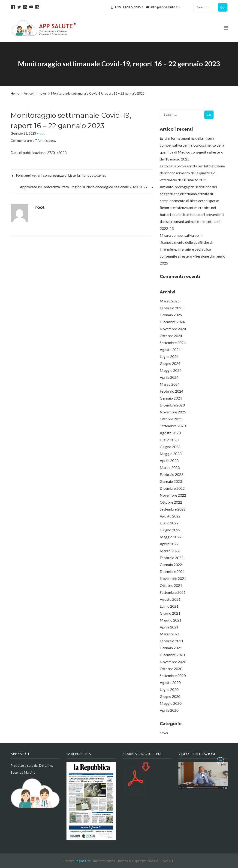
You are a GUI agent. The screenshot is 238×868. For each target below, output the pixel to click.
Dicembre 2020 (172, 655)
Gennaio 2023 (171, 481)
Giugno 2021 (170, 613)
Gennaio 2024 (171, 398)
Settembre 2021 (173, 592)
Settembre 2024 (173, 343)
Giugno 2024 (170, 363)
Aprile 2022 (169, 544)
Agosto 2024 (170, 349)
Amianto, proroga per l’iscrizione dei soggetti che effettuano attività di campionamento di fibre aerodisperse (189, 194)
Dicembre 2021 (172, 571)
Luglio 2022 (169, 523)
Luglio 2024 (169, 356)
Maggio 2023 (171, 454)
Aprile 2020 (169, 710)
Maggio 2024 (171, 370)
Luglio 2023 (169, 440)
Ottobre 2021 (171, 585)
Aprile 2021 (169, 627)
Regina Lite (83, 861)
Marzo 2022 (170, 551)
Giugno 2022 (170, 530)
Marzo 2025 (170, 301)
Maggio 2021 (171, 620)
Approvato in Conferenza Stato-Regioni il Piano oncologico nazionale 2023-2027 (86, 187)
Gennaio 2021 (171, 648)
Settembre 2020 (173, 676)
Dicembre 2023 (172, 405)
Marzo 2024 (170, 384)
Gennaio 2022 (171, 565)
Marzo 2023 (170, 467)
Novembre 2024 (173, 329)
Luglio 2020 (169, 689)
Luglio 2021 (169, 606)
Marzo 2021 (170, 634)
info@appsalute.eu (165, 7)
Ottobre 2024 (171, 336)
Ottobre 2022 (171, 502)
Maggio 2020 (171, 703)
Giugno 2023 (170, 447)
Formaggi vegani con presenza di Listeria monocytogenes (59, 175)
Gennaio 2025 (171, 315)
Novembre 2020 (173, 662)
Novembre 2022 (173, 495)
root (42, 133)
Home (15, 93)
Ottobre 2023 (171, 419)
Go (223, 8)
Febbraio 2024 (172, 391)
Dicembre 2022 (172, 488)
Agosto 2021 (170, 599)
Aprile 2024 (169, 377)
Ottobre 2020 (171, 669)
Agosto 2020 (170, 682)
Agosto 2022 (170, 516)
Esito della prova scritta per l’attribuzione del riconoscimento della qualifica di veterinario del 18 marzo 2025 (192, 173)
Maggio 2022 (171, 537)
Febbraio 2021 (172, 641)
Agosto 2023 (170, 433)
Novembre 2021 (173, 578)
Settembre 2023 (173, 426)
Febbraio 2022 (172, 558)
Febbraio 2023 (172, 474)
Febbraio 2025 (172, 308)
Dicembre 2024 (172, 322)
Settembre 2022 (173, 509)
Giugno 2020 (170, 696)
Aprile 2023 (169, 460)
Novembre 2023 (173, 412)
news (164, 733)
